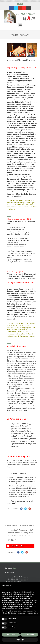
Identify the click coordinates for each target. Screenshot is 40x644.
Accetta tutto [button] (29, 635)
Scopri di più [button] (20, 640)
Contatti (20, 4)
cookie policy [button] (33, 600)
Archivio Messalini (15, 545)
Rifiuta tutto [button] (11, 635)
